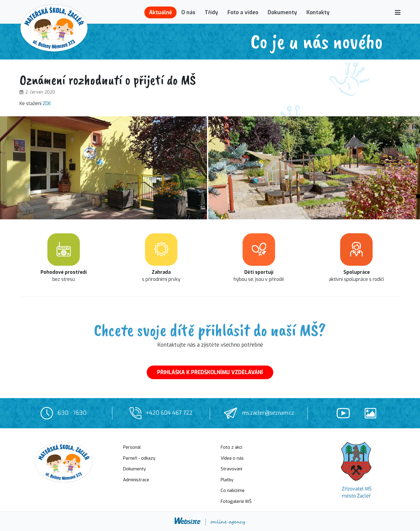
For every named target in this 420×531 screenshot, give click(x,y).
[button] (398, 12)
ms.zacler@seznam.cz (268, 413)
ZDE (47, 103)
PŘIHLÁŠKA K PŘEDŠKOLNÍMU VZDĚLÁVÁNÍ (210, 372)
